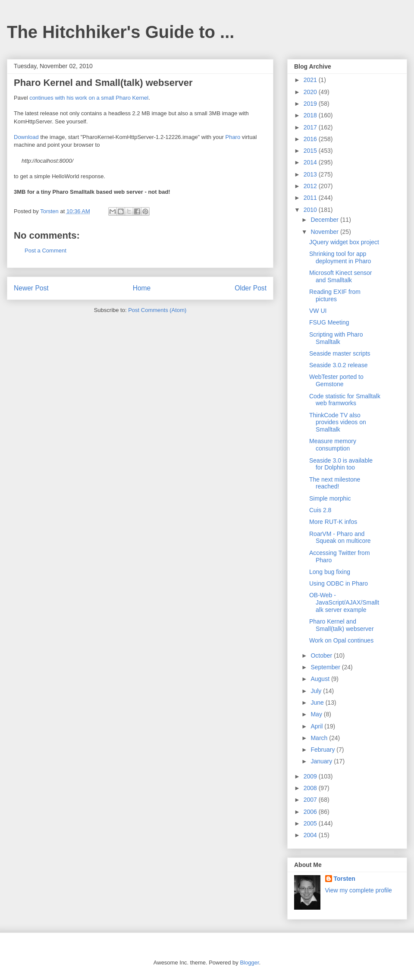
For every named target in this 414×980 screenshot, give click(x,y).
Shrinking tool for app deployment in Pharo (340, 257)
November (325, 232)
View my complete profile (359, 890)
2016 (311, 139)
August (321, 679)
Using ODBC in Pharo (339, 583)
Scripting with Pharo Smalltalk (336, 338)
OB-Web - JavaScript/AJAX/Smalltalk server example (344, 602)
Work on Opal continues (341, 640)
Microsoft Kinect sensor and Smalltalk (341, 276)
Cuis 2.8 (320, 510)
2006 (311, 812)
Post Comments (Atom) (157, 310)
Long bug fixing (330, 572)
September (326, 667)
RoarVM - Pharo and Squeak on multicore (340, 537)
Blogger (249, 963)
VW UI (318, 311)
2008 (311, 788)
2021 (311, 80)
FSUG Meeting (329, 322)
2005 (311, 823)
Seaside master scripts (340, 353)
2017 (311, 127)
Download (26, 137)
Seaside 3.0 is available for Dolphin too (341, 464)
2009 (311, 776)
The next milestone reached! (335, 483)
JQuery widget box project (344, 242)
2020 (311, 92)
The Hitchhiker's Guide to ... (121, 32)
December (325, 220)
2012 (311, 186)
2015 (311, 151)
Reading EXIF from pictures (335, 295)
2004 (311, 835)
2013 (311, 174)
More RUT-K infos (333, 522)
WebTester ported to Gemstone (336, 380)
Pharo (233, 137)
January (322, 761)
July (317, 691)
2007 (311, 800)
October (322, 655)
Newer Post (31, 288)
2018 (311, 115)
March (320, 738)
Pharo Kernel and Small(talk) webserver (342, 625)
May (317, 714)
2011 (311, 198)
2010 (311, 210)
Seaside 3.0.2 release (338, 365)
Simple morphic (330, 498)
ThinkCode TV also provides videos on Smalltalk (338, 422)
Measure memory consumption (333, 445)
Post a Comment (45, 251)
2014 (311, 162)
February (323, 750)
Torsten (345, 879)
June (318, 703)
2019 (311, 104)
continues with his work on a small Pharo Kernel (89, 98)
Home (142, 288)
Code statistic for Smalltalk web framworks (345, 400)
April (317, 726)
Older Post (251, 288)
